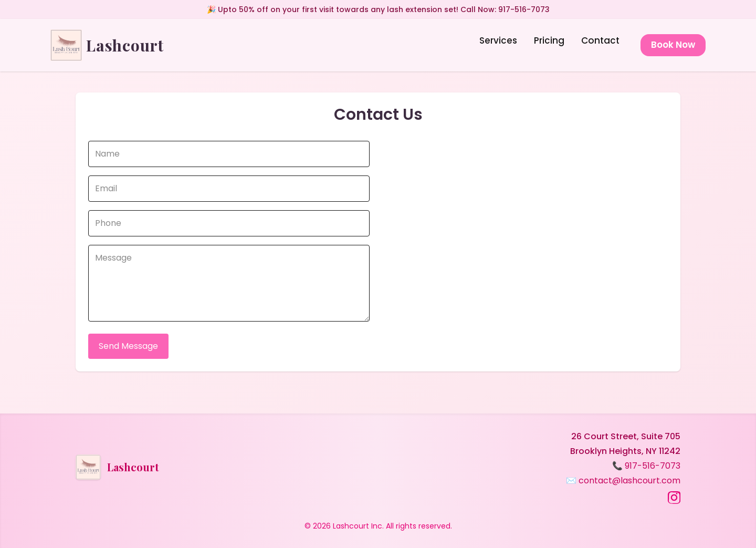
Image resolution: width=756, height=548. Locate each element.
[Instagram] (674, 498)
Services (498, 40)
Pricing (549, 40)
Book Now (673, 45)
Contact (600, 40)
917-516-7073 (653, 466)
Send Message (128, 346)
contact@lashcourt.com (629, 480)
